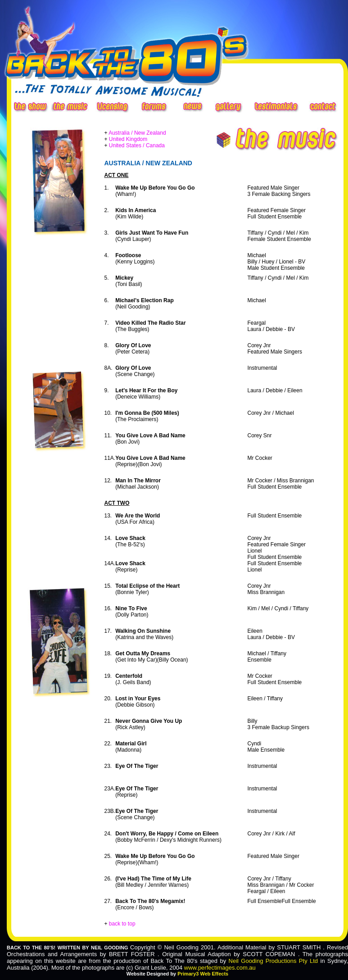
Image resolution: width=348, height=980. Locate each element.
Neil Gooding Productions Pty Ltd (273, 961)
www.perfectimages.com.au (220, 968)
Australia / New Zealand (137, 133)
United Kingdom (128, 139)
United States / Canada (137, 145)
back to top (122, 924)
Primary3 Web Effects (203, 974)
